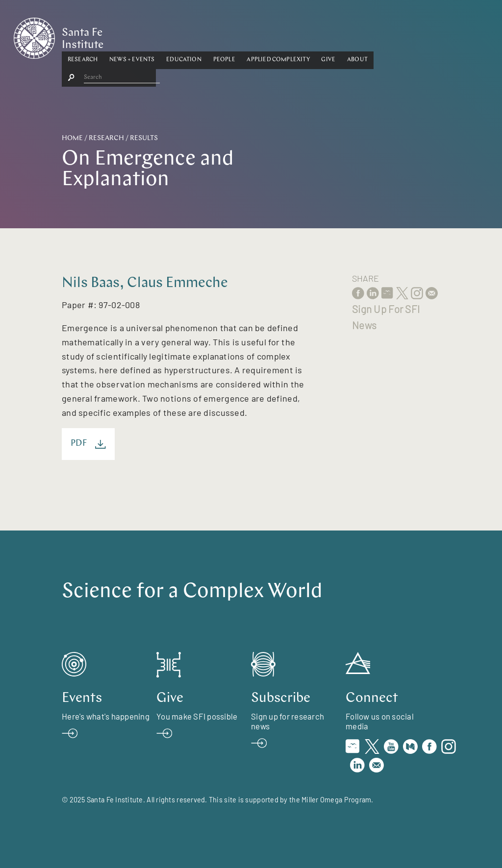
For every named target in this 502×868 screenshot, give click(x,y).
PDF (88, 444)
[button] (131, 36)
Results (144, 138)
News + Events (180, 36)
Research (131, 36)
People (272, 36)
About (405, 36)
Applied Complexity (326, 36)
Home (72, 138)
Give (377, 36)
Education (232, 36)
